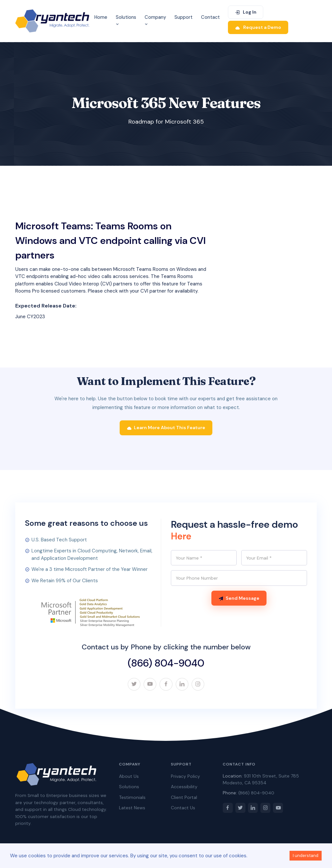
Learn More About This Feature (166, 430)
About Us (129, 779)
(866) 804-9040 (166, 665)
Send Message (239, 601)
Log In (246, 12)
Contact (210, 17)
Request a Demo (258, 27)
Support (184, 17)
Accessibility (184, 790)
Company (155, 21)
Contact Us (183, 811)
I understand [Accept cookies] (306, 856)
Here (182, 539)
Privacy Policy (185, 779)
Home (101, 17)
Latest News (132, 811)
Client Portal (184, 800)
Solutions (126, 21)
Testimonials (132, 800)
